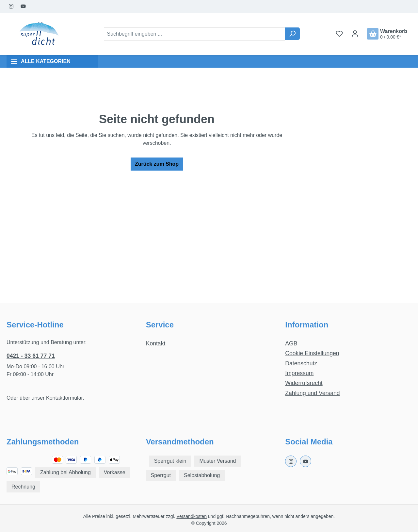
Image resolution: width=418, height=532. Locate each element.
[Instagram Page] (11, 6)
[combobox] (194, 34)
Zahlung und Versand (312, 393)
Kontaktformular (64, 398)
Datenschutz (301, 363)
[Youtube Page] (23, 6)
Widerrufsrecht (304, 383)
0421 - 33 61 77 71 (31, 356)
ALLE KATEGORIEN (40, 61)
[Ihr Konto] (355, 34)
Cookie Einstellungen (312, 353)
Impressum (299, 373)
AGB (291, 343)
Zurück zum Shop (157, 164)
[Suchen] (292, 34)
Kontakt (156, 343)
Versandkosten (192, 516)
